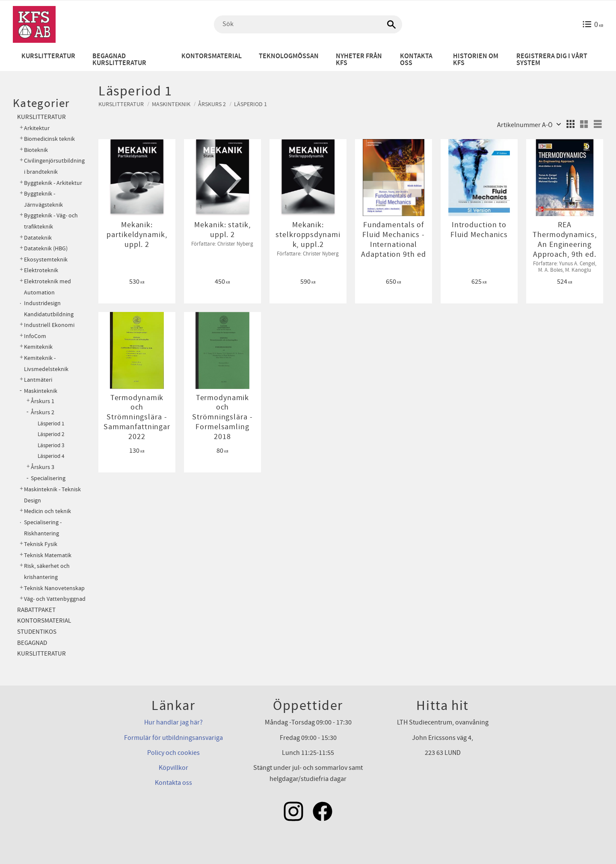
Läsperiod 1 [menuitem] (51, 424)
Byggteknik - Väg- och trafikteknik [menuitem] (51, 221)
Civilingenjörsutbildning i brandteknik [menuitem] (54, 166)
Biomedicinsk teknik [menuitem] (49, 139)
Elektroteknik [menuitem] (41, 270)
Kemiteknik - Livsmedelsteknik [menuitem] (46, 364)
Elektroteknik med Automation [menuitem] (47, 287)
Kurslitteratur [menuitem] (48, 56)
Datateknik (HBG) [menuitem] (46, 248)
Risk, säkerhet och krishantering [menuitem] (47, 572)
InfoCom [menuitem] (35, 336)
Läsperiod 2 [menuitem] (51, 434)
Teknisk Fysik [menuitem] (41, 544)
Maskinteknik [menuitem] (41, 391)
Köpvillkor (173, 768)
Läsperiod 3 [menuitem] (51, 445)
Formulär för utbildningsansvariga (173, 738)
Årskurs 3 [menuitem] (43, 467)
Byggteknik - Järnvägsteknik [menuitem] (43, 199)
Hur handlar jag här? (173, 722)
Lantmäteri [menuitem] (38, 380)
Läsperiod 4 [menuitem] (51, 456)
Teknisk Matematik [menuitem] (48, 555)
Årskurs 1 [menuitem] (43, 401)
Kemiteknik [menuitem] (38, 347)
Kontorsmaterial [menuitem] (212, 56)
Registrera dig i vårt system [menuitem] (552, 60)
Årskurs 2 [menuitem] (43, 413)
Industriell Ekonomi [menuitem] (49, 325)
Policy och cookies (173, 753)
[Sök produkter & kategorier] (308, 24)
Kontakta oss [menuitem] (416, 60)
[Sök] (391, 24)
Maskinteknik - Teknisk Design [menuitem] (52, 495)
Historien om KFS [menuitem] (476, 60)
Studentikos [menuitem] (37, 632)
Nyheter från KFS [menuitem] (359, 60)
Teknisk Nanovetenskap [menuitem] (54, 588)
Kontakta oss (173, 783)
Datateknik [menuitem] (38, 238)
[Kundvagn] (593, 24)
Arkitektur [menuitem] (37, 128)
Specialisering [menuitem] (48, 478)
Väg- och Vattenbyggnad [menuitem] (55, 599)
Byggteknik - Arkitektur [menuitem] (53, 183)
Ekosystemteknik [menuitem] (46, 260)
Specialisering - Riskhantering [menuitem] (43, 528)
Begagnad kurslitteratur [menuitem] (119, 60)
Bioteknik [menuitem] (36, 150)
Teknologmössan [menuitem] (289, 56)
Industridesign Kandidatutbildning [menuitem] (49, 309)
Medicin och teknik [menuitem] (47, 511)
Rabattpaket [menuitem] (36, 610)
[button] (570, 124)
